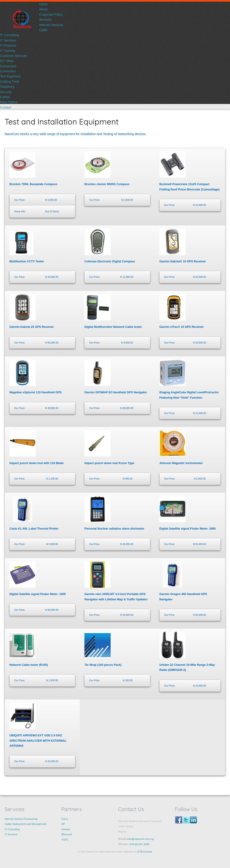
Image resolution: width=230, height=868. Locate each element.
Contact (6, 107)
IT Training (8, 51)
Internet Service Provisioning (21, 819)
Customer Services (14, 56)
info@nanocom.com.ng (140, 839)
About (43, 9)
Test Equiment (10, 76)
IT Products (8, 45)
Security (6, 92)
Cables (5, 97)
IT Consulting (9, 35)
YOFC (65, 840)
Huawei (66, 829)
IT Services (8, 40)
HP (63, 824)
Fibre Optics (9, 102)
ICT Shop (7, 61)
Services (45, 20)
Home (43, 4)
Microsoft (67, 834)
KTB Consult (145, 852)
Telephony (7, 87)
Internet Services (51, 25)
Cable (43, 30)
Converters (8, 71)
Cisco (65, 819)
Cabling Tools (10, 82)
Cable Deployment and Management (26, 824)
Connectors (8, 66)
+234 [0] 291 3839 (139, 844)
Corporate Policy (51, 15)
